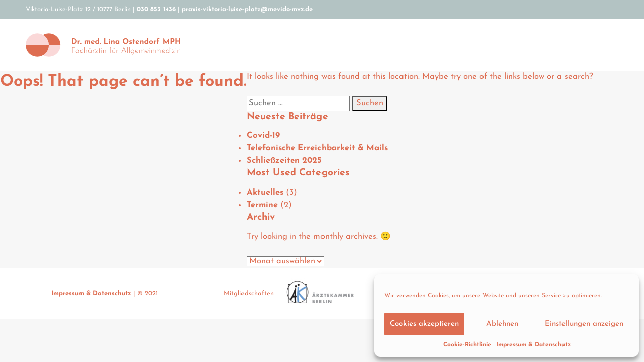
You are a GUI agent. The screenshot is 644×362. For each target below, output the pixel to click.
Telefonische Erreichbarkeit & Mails (317, 148)
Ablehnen (502, 324)
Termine (262, 205)
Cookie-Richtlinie (467, 345)
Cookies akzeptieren (424, 324)
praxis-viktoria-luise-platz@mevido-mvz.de (247, 9)
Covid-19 (263, 136)
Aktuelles (265, 193)
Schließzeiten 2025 (284, 161)
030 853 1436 (156, 9)
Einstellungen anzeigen (584, 324)
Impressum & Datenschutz (533, 345)
